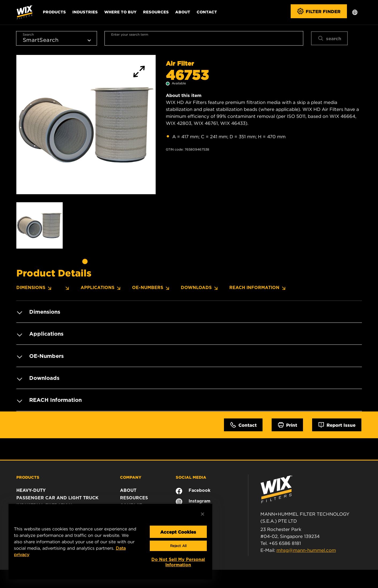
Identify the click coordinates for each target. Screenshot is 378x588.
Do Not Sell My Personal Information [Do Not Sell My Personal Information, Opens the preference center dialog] (178, 562)
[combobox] (204, 38)
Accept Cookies (178, 532)
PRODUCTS (28, 476)
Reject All (178, 546)
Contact (207, 12)
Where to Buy (120, 12)
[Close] (203, 514)
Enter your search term (130, 34)
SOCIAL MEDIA (191, 476)
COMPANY (131, 476)
